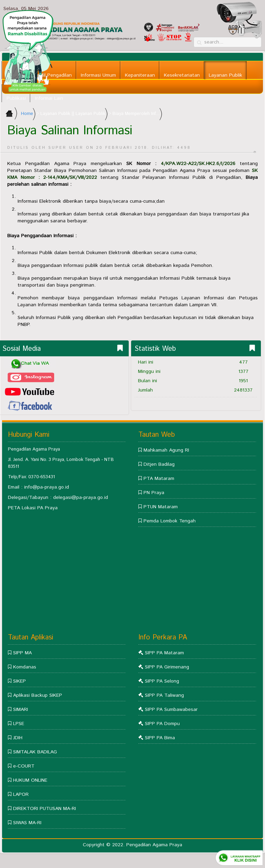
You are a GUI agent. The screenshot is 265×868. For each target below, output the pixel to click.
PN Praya (154, 493)
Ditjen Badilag (159, 464)
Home (27, 114)
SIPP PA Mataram (164, 653)
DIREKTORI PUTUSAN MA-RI (45, 809)
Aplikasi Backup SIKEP (38, 695)
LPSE (19, 724)
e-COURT (24, 766)
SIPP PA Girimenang (167, 667)
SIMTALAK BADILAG (35, 752)
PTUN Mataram (161, 507)
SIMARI (21, 710)
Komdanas (25, 667)
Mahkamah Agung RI (166, 450)
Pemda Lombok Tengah (170, 521)
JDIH (18, 738)
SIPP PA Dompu (162, 724)
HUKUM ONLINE (30, 780)
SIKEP (19, 681)
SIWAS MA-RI (27, 823)
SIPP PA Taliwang (164, 695)
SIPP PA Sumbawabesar (171, 710)
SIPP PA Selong (162, 681)
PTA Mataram (159, 479)
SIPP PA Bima (160, 738)
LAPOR (21, 794)
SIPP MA (22, 653)
